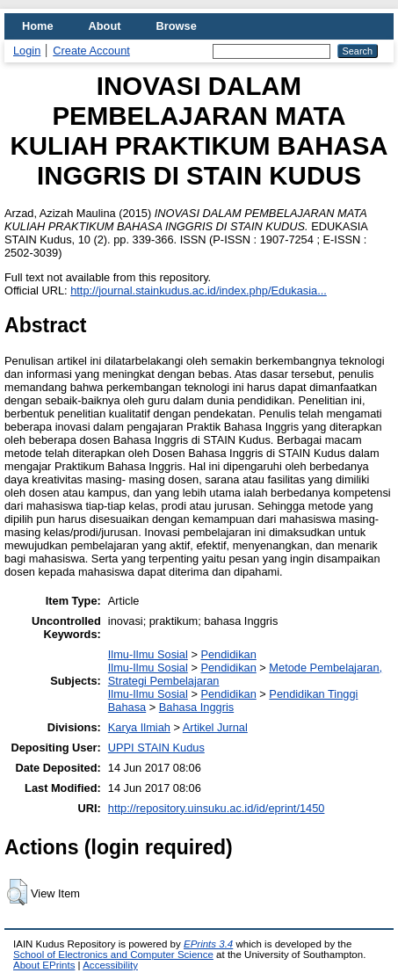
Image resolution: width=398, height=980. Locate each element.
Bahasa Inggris (196, 707)
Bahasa (127, 707)
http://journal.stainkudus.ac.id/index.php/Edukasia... (199, 290)
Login (27, 51)
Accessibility (110, 965)
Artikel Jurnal (215, 727)
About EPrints (44, 965)
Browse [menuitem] (177, 26)
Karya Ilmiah (139, 727)
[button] (17, 892)
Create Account (91, 51)
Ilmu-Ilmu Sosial (148, 654)
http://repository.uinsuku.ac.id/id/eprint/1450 (217, 808)
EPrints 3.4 (208, 944)
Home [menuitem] (38, 26)
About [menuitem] (105, 26)
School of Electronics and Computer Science (113, 955)
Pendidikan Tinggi (313, 694)
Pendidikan (228, 654)
